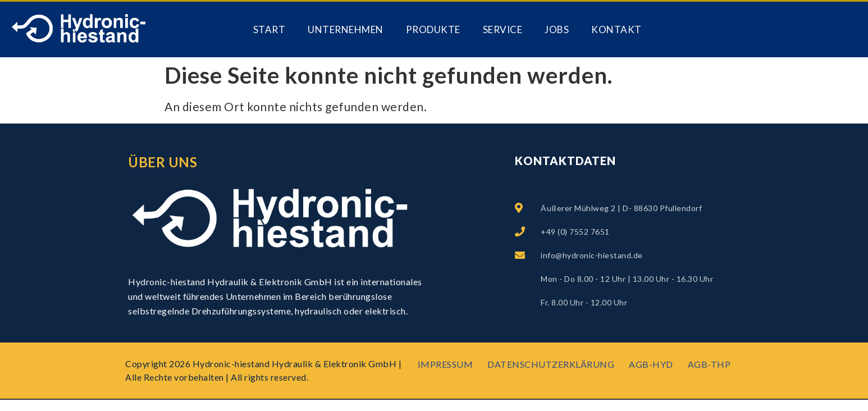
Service (503, 29)
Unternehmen (346, 29)
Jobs (557, 29)
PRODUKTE (433, 29)
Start (269, 29)
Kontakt (616, 29)
